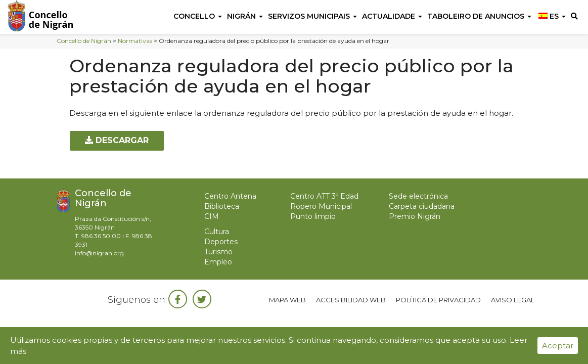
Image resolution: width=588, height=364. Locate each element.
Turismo (218, 252)
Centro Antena (230, 196)
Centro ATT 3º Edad (324, 196)
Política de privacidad (438, 300)
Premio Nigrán (415, 216)
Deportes (221, 242)
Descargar (117, 140)
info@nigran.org (99, 253)
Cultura (217, 232)
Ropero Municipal (321, 206)
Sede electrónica (418, 196)
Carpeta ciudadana (422, 206)
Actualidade (392, 16)
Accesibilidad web (351, 300)
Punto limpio (313, 216)
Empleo (218, 262)
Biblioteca (222, 206)
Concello (198, 16)
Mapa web (287, 300)
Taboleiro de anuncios (479, 16)
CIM (212, 216)
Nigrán (245, 16)
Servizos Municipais (312, 16)
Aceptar (558, 346)
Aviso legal (513, 300)
